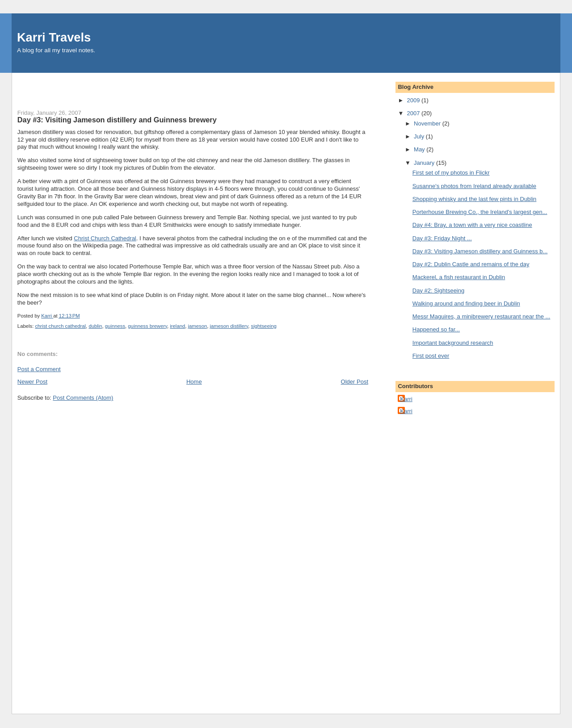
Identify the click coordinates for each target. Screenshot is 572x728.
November (428, 123)
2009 (414, 100)
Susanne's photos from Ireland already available (474, 186)
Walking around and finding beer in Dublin (466, 303)
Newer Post (32, 382)
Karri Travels (54, 37)
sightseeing (264, 326)
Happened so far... (436, 329)
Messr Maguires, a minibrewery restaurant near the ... (482, 316)
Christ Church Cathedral (105, 238)
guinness (115, 326)
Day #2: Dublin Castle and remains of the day (471, 264)
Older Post (355, 382)
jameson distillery (229, 326)
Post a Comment (39, 369)
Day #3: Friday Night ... (442, 238)
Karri (406, 399)
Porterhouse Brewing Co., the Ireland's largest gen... (480, 212)
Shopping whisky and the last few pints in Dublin (475, 199)
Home (194, 382)
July (420, 136)
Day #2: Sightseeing (438, 291)
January (425, 163)
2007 (414, 113)
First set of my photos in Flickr (451, 173)
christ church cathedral (60, 326)
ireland (177, 326)
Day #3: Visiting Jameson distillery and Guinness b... (480, 251)
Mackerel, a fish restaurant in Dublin (459, 277)
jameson (198, 326)
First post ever (431, 356)
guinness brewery (147, 326)
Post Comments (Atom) (83, 398)
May (420, 149)
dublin (95, 326)
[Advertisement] (70, 86)
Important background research (453, 343)
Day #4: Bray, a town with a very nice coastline (472, 225)
